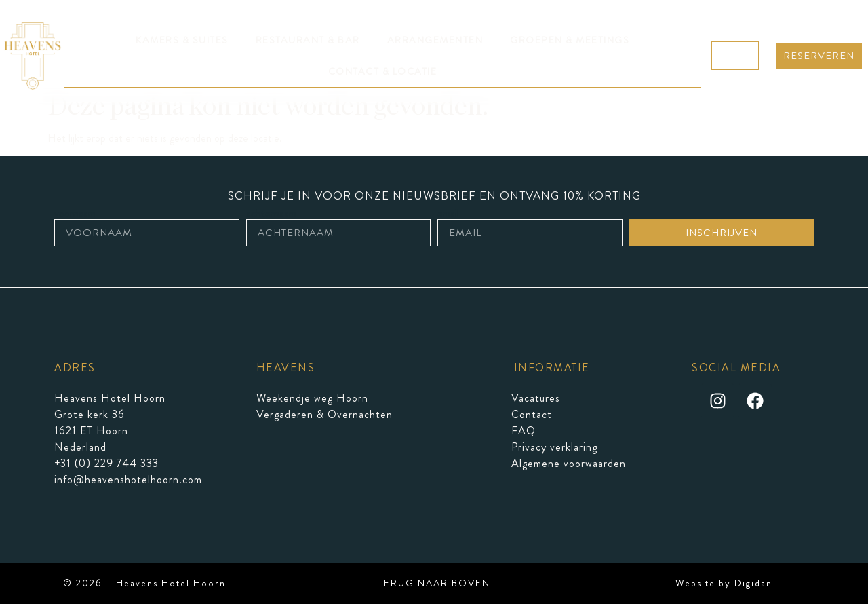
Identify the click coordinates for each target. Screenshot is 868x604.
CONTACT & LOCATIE (383, 71)
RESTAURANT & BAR (308, 40)
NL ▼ (735, 55)
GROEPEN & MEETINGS (570, 40)
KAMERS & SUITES (182, 40)
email (448, 214)
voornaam (75, 214)
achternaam (271, 214)
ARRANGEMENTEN (435, 40)
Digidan (753, 583)
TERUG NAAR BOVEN (434, 583)
